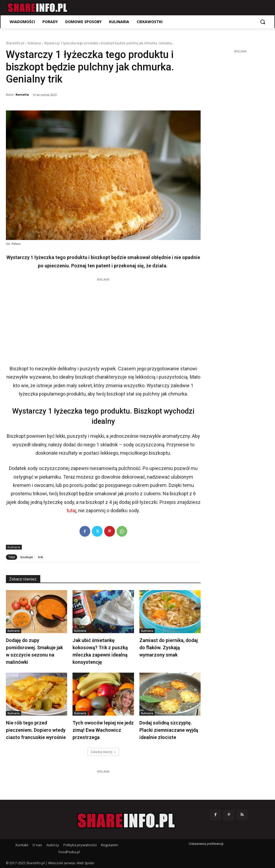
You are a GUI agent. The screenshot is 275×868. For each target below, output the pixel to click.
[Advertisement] (103, 320)
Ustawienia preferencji (206, 844)
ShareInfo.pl (15, 43)
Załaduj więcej (103, 752)
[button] (263, 22)
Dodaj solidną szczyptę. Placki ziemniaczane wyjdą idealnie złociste (169, 730)
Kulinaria (34, 43)
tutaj (71, 510)
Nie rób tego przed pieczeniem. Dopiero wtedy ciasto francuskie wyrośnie (36, 730)
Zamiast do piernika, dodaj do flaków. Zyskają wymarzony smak (169, 648)
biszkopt (27, 557)
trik (41, 557)
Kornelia (22, 94)
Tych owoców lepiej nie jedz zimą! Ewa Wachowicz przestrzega (103, 730)
